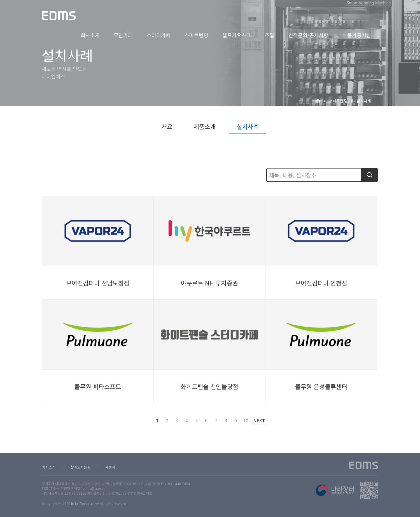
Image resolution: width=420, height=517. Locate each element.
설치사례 (364, 101)
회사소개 (90, 35)
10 (245, 420)
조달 (270, 35)
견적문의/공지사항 (308, 35)
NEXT (259, 421)
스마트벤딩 (196, 35)
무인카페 (123, 35)
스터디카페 (159, 35)
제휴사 (110, 467)
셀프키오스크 (237, 35)
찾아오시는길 (80, 467)
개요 (167, 126)
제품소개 (204, 126)
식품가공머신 (357, 35)
